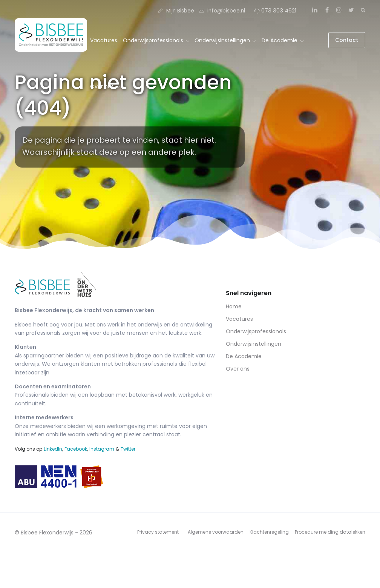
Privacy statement (158, 532)
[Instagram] (339, 10)
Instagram (102, 449)
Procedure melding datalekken (330, 532)
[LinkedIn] (315, 10)
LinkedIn (53, 449)
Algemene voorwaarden (216, 532)
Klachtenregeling (269, 532)
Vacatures (104, 40)
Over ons (105, 86)
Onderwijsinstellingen (225, 40)
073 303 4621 (275, 10)
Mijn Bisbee (176, 10)
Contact (347, 40)
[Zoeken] (363, 10)
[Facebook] (327, 10)
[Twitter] (351, 10)
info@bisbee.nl (222, 10)
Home (234, 306)
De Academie (283, 40)
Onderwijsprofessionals (156, 40)
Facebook (76, 449)
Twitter (128, 449)
